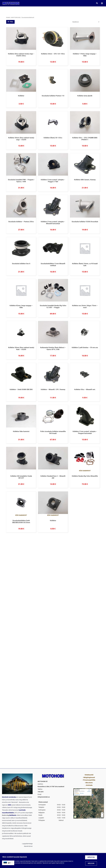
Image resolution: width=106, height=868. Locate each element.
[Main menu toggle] (102, 3)
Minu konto (89, 783)
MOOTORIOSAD (16, 18)
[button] (97, 3)
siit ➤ (62, 863)
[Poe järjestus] (86, 22)
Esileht (8, 18)
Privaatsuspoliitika (89, 780)
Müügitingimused (89, 777)
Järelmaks (89, 785)
